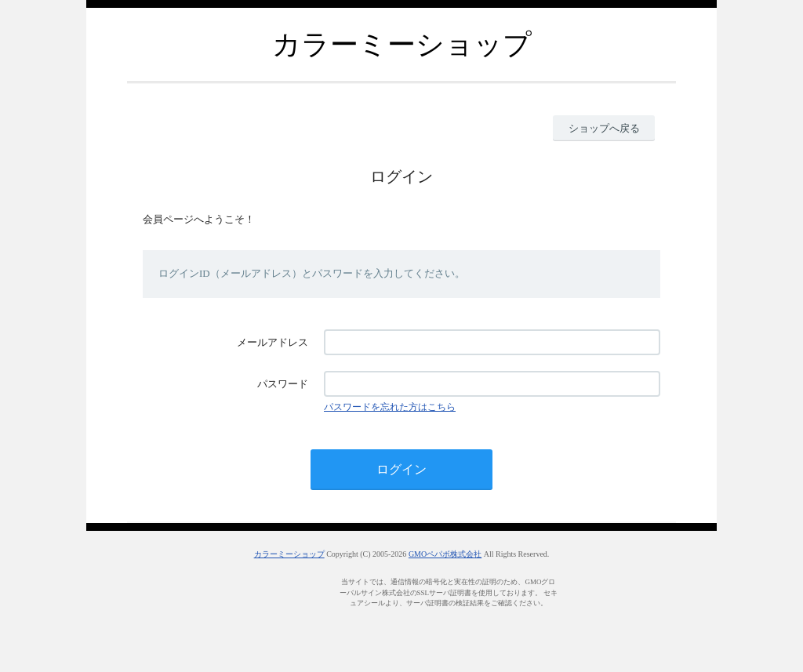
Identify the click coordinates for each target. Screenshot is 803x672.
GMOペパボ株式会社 (445, 554)
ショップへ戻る (604, 128)
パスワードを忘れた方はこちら (390, 407)
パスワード (283, 384)
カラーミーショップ (289, 554)
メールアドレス (273, 342)
